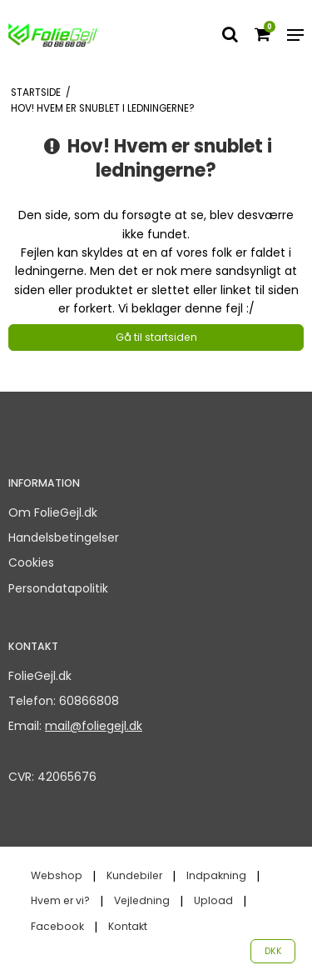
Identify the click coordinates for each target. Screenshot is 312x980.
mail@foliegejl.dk (94, 726)
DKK (273, 951)
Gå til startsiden (156, 337)
